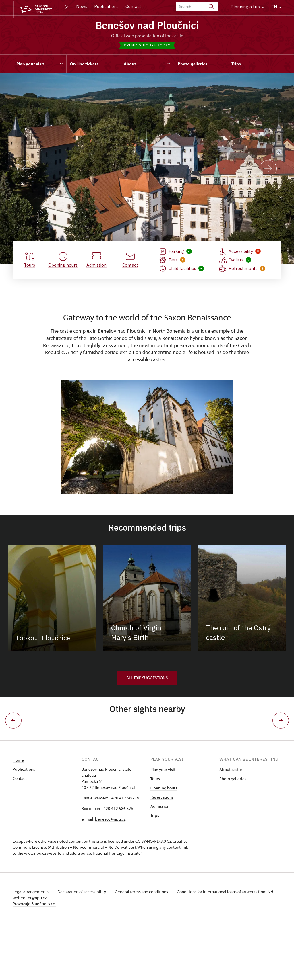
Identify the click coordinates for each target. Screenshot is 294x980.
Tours (155, 836)
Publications (106, 6)
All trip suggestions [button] (147, 679)
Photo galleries (233, 836)
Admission (160, 863)
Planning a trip (247, 7)
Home (18, 817)
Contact (133, 6)
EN (276, 7)
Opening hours (164, 845)
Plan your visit (163, 827)
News (82, 6)
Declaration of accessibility (83, 949)
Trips (155, 873)
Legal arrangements (31, 949)
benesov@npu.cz (110, 876)
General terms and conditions (144, 949)
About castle (231, 827)
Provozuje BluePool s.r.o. (34, 961)
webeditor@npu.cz (47, 955)
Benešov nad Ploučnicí (147, 26)
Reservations (162, 854)
